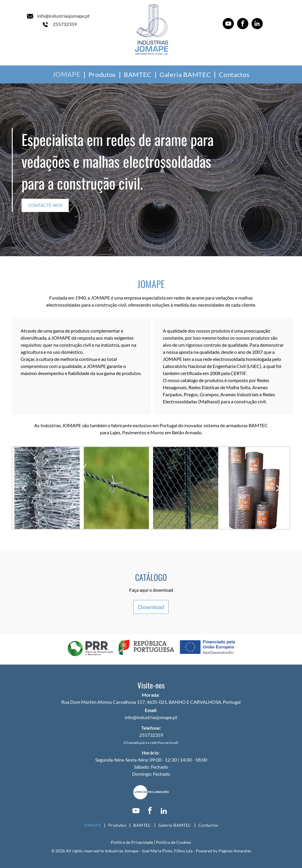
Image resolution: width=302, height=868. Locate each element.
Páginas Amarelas (235, 851)
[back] (24, 488)
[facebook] (243, 24)
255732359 (65, 24)
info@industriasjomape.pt (63, 16)
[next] (278, 488)
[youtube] (228, 24)
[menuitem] (68, 74)
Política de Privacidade (132, 842)
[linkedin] (257, 24)
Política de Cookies (174, 842)
